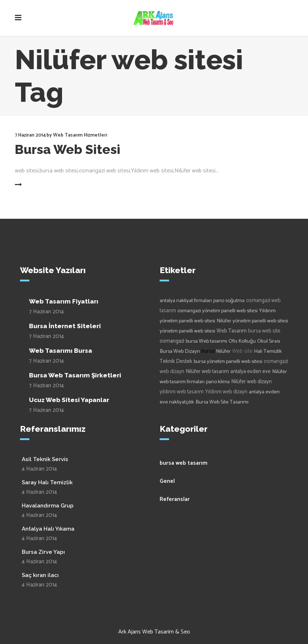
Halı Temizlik (268, 351)
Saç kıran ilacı (40, 575)
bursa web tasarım (184, 463)
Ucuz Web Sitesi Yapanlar (69, 400)
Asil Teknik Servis (45, 459)
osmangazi (172, 341)
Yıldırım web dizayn (226, 392)
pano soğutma (229, 301)
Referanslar (175, 499)
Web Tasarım (232, 331)
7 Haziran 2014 (30, 135)
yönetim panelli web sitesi (187, 331)
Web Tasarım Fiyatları (64, 301)
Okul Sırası (269, 341)
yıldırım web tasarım (182, 392)
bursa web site (264, 331)
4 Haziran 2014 (39, 469)
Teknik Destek (176, 361)
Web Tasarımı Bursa (61, 351)
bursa (208, 351)
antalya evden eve (250, 372)
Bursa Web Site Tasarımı (222, 402)
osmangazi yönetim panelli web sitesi (217, 311)
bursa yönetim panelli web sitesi (228, 361)
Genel (167, 481)
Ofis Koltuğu (242, 341)
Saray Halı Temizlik (47, 482)
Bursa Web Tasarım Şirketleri (75, 375)
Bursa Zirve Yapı (43, 552)
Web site (242, 351)
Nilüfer (223, 351)
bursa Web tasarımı (206, 341)
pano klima (218, 382)
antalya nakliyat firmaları (186, 301)
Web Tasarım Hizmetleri (80, 135)
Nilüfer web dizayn (251, 382)
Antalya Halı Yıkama (48, 529)
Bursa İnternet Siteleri (65, 326)
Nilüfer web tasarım (207, 372)
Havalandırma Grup (48, 506)
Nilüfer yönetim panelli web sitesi (252, 321)
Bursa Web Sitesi (68, 149)
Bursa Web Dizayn (180, 351)
